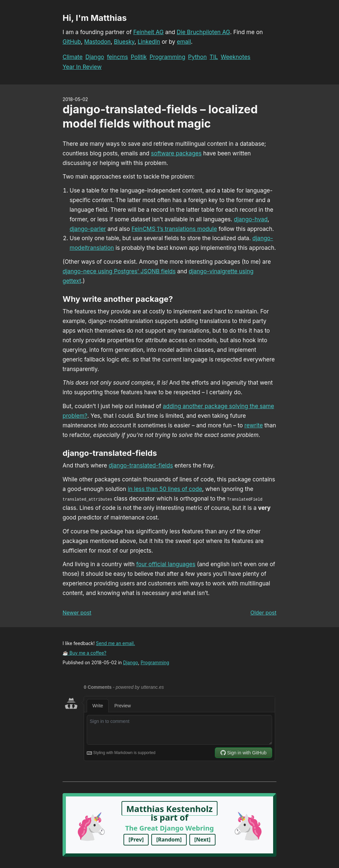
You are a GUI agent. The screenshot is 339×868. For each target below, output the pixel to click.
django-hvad (251, 219)
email (184, 42)
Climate (73, 57)
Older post (263, 613)
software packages (176, 153)
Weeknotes (236, 57)
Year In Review (82, 67)
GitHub (72, 42)
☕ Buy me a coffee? (84, 653)
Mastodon (97, 42)
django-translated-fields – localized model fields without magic (160, 116)
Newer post (77, 613)
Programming (168, 57)
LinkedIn (149, 42)
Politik (139, 57)
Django (95, 57)
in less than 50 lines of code (165, 489)
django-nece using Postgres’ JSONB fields (119, 271)
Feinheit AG (149, 32)
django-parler (88, 229)
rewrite (254, 425)
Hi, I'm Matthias (95, 18)
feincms (117, 57)
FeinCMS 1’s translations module (174, 229)
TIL (214, 57)
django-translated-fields (110, 453)
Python (197, 57)
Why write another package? (118, 299)
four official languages (166, 564)
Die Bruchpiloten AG (203, 32)
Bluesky (124, 42)
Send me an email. (116, 643)
